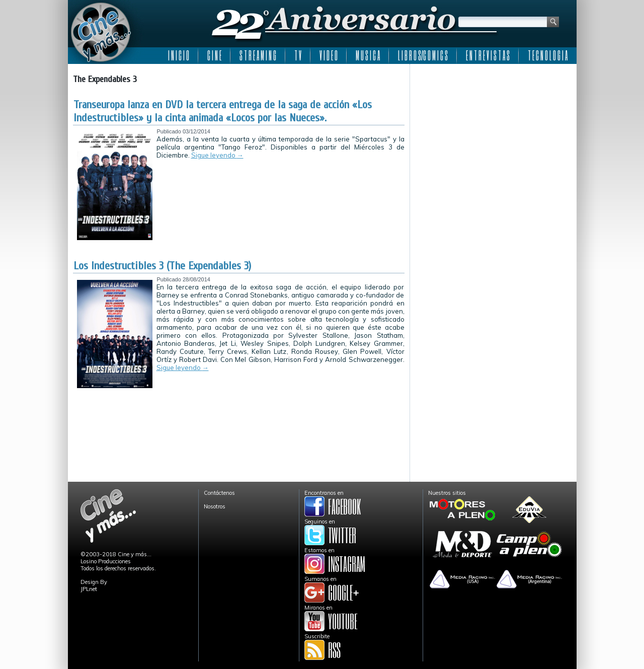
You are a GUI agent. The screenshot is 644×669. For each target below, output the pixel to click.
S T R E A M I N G (258, 55)
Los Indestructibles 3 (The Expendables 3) (162, 266)
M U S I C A (368, 55)
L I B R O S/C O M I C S (423, 55)
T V (298, 55)
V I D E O (329, 55)
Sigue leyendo (217, 155)
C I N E (214, 55)
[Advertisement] (493, 132)
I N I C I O (179, 55)
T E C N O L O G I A (548, 55)
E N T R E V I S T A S (488, 55)
